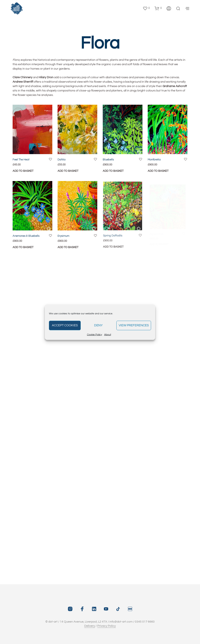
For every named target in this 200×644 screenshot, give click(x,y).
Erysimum (64, 235)
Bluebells (108, 160)
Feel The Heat (21, 160)
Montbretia (154, 160)
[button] (146, 8)
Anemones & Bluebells (26, 236)
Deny (98, 325)
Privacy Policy (107, 626)
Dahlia (62, 160)
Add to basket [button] (23, 171)
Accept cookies (65, 325)
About (108, 334)
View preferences (134, 325)
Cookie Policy (95, 334)
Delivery (90, 626)
